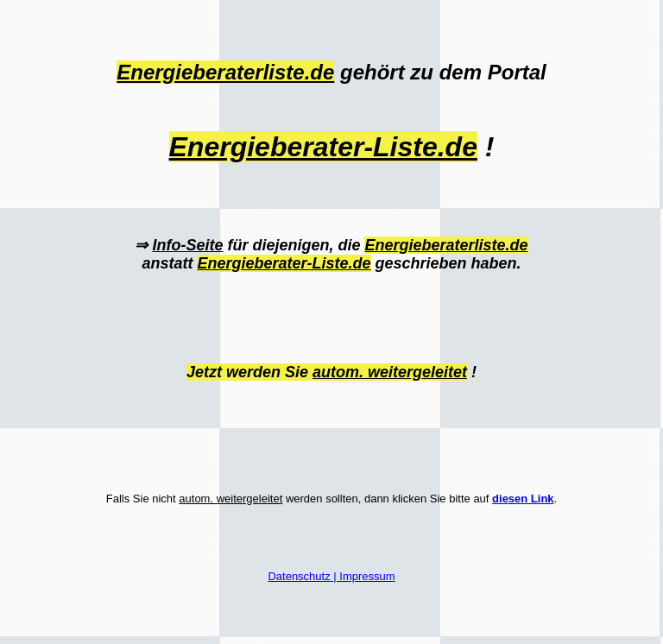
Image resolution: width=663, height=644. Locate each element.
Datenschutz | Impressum (331, 576)
